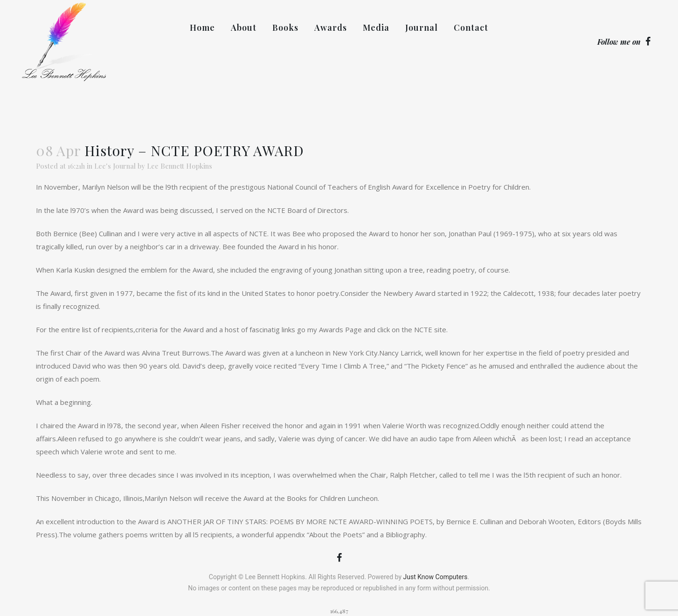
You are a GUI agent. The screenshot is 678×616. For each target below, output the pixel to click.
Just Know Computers (436, 577)
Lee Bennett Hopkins (180, 166)
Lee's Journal (115, 166)
